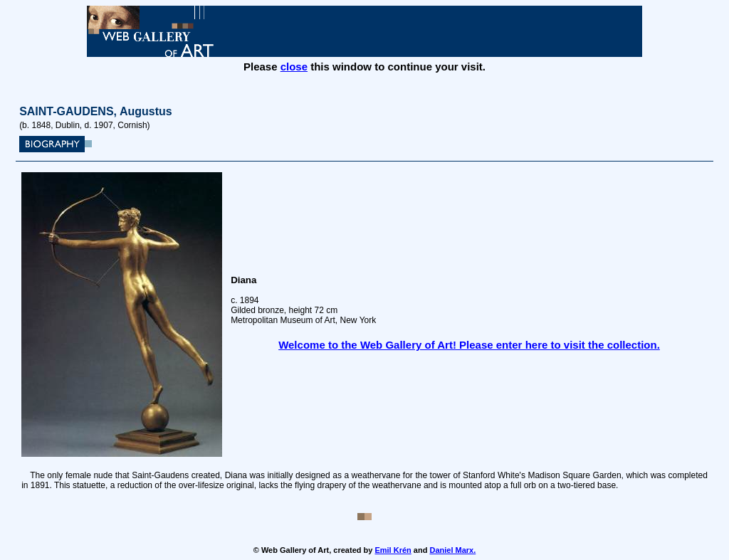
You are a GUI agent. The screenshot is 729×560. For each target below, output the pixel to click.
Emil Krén (393, 550)
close (294, 67)
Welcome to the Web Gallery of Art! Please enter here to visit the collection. (469, 345)
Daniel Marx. (452, 550)
